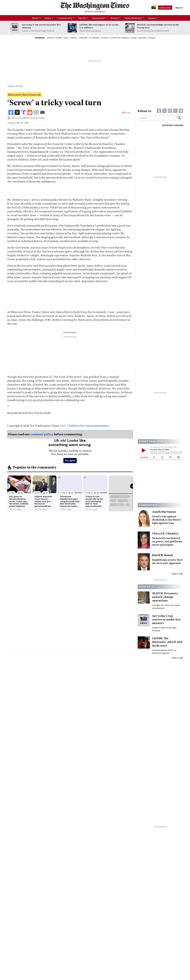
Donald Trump (54, 38)
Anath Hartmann (164, 512)
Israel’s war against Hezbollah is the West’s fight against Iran (167, 520)
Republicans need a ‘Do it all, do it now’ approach (167, 561)
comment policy (42, 434)
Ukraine (83, 38)
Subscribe (165, 7)
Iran (66, 38)
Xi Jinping (95, 38)
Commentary (65, 18)
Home (11, 86)
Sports (82, 18)
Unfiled (19, 86)
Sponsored (98, 18)
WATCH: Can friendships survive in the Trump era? (158, 26)
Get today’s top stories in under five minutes (41, 26)
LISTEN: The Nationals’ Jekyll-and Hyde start (167, 642)
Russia (105, 38)
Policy (48, 18)
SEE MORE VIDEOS (173, 125)
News (35, 18)
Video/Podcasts (133, 18)
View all (177, 574)
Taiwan (152, 38)
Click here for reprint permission (88, 426)
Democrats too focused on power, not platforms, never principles (167, 541)
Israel (74, 38)
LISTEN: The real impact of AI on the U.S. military (99, 26)
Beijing (142, 38)
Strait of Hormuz (120, 38)
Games (152, 18)
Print (126, 112)
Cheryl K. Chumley (165, 533)
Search (179, 118)
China (134, 38)
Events (115, 18)
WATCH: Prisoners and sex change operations (165, 597)
